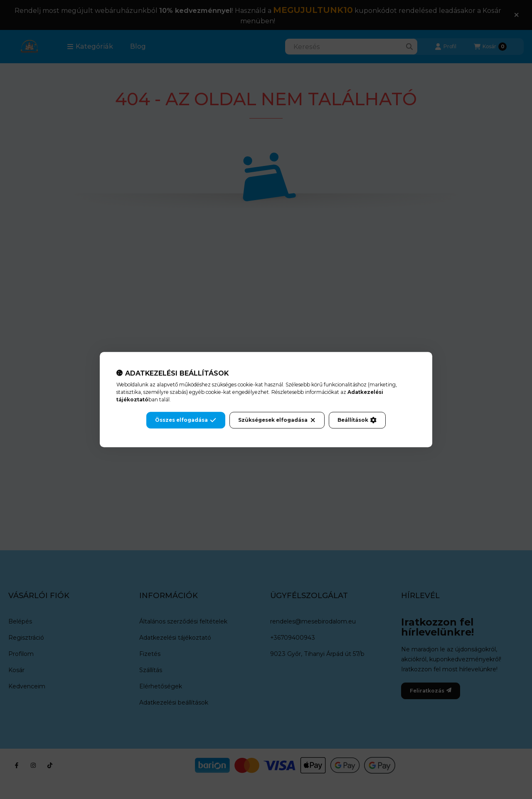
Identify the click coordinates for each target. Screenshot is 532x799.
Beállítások (357, 420)
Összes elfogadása (186, 420)
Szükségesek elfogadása (277, 420)
